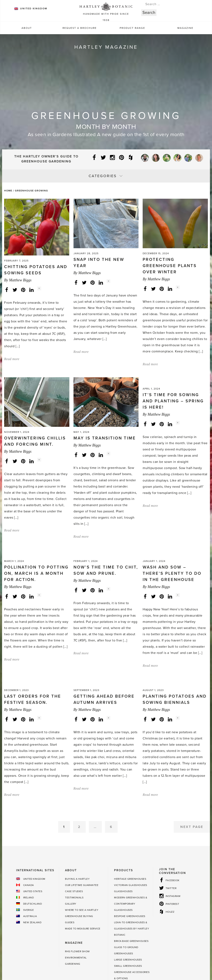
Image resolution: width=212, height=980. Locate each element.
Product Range (132, 28)
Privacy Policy (146, 956)
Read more (12, 308)
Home (8, 191)
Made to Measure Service (83, 854)
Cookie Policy (171, 956)
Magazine (185, 28)
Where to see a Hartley (82, 836)
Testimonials (74, 823)
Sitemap (191, 956)
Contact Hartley (26, 956)
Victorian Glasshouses (131, 811)
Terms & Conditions (69, 956)
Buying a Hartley (77, 805)
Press (47, 956)
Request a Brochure (80, 28)
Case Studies (74, 817)
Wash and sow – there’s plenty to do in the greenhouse (172, 499)
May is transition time (105, 352)
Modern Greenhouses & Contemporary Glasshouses (131, 830)
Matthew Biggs (20, 230)
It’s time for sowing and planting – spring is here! (173, 358)
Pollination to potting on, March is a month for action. (36, 499)
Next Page (192, 753)
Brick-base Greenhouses (131, 867)
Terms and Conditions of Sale (109, 956)
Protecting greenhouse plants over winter (170, 223)
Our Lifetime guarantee (82, 811)
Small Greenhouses (128, 892)
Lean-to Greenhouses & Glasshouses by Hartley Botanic (132, 854)
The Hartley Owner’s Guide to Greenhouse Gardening (46, 159)
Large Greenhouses (128, 886)
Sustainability (29, 962)
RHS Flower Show (77, 877)
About (27, 28)
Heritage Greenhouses (130, 805)
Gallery (71, 830)
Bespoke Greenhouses (130, 842)
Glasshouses (123, 817)
